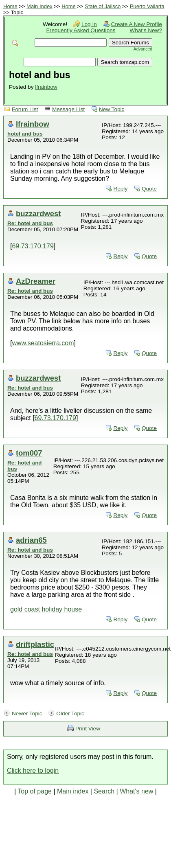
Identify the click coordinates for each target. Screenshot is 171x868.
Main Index (39, 6)
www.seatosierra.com (43, 343)
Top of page (35, 791)
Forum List (25, 109)
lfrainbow (46, 87)
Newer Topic (27, 713)
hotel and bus (25, 134)
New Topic (112, 109)
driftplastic (35, 644)
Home (10, 6)
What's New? (146, 30)
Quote (149, 189)
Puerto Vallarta (147, 6)
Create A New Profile (137, 24)
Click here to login (33, 770)
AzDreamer (36, 281)
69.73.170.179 (33, 246)
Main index (73, 791)
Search (104, 791)
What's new (136, 791)
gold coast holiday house (46, 609)
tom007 (29, 453)
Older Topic (70, 713)
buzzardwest (38, 214)
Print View (88, 729)
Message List (68, 109)
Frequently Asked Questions (81, 30)
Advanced (143, 49)
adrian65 (31, 540)
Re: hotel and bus (30, 223)
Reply (120, 189)
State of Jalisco (103, 6)
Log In (89, 24)
